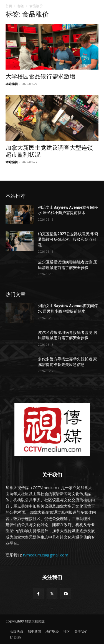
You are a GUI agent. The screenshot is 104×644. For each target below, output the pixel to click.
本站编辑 (12, 84)
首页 (9, 6)
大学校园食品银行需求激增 (40, 76)
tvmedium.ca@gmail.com (46, 555)
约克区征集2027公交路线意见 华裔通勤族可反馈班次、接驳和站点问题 (68, 239)
